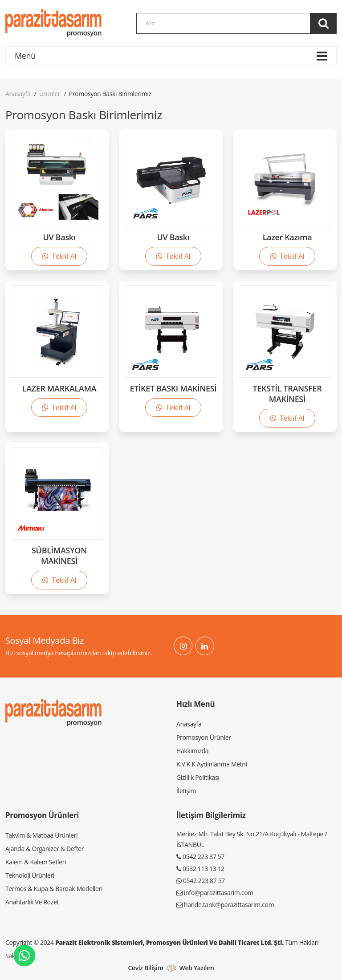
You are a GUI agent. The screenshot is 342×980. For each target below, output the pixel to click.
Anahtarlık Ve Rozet (32, 902)
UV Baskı (59, 237)
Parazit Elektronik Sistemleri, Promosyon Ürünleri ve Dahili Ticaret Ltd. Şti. (169, 942)
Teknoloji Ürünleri (30, 875)
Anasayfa (18, 94)
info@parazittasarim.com (219, 893)
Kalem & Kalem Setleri (36, 862)
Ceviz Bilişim (145, 968)
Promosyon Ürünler (204, 737)
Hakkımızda (192, 751)
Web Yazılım (197, 968)
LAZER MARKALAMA (59, 388)
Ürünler (50, 94)
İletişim (186, 791)
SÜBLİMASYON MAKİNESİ (59, 556)
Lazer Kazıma (287, 237)
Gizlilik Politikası (198, 777)
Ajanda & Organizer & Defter (45, 849)
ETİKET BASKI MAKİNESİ (173, 388)
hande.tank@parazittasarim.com (229, 905)
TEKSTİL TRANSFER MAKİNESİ (287, 394)
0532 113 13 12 (204, 869)
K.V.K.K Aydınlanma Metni (212, 764)
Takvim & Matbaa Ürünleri (41, 835)
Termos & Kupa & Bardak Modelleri (54, 889)
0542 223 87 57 (204, 857)
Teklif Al (59, 256)
